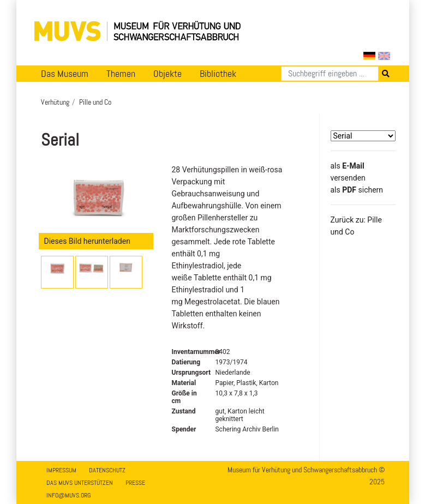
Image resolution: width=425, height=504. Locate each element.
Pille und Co (95, 102)
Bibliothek (218, 74)
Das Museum (65, 74)
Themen (121, 74)
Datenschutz (107, 470)
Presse (135, 483)
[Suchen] (330, 74)
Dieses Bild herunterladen (87, 241)
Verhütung (55, 102)
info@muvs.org (68, 495)
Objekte (167, 74)
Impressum (61, 470)
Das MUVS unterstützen (80, 483)
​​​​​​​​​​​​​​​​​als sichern (357, 190)
